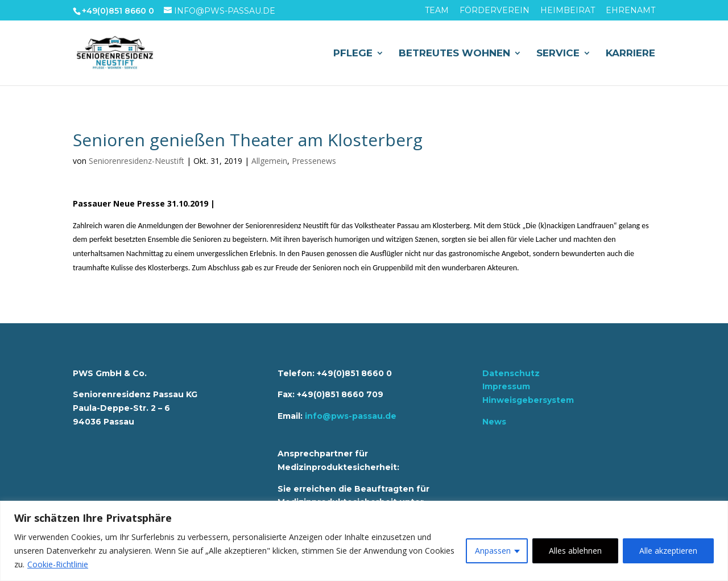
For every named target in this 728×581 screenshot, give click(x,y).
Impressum (506, 386)
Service (558, 54)
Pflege (353, 54)
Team (437, 11)
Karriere (630, 54)
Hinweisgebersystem (528, 400)
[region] (364, 541)
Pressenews (314, 161)
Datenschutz (511, 373)
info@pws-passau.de (351, 416)
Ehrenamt (630, 11)
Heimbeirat (568, 11)
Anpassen (493, 551)
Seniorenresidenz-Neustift (136, 161)
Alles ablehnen (575, 551)
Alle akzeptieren (668, 551)
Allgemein (269, 161)
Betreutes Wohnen (454, 54)
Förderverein (495, 11)
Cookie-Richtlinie (58, 564)
